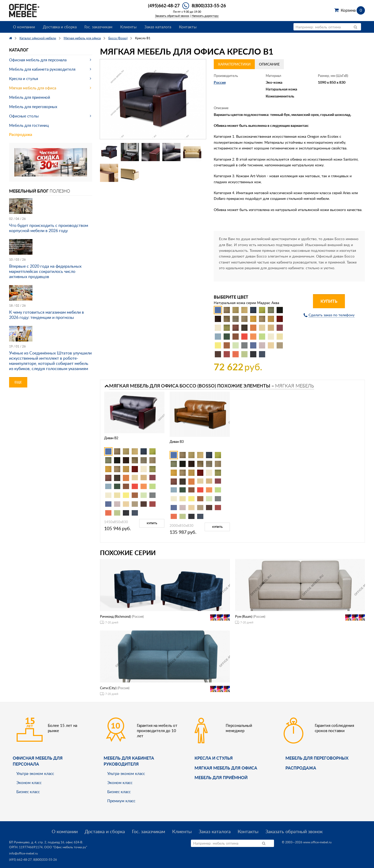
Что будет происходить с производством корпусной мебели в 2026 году (49, 228)
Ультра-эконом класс (35, 773)
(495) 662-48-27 (20, 860)
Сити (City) (108, 688)
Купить (329, 301)
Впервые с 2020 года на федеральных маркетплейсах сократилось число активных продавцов (45, 271)
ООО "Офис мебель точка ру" (66, 847)
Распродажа (21, 134)
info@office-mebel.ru (24, 853)
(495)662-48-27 (164, 5)
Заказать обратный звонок (172, 16)
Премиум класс (121, 801)
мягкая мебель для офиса (226, 768)
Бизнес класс (28, 792)
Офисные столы (24, 116)
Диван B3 (177, 442)
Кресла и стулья (24, 78)
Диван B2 (111, 438)
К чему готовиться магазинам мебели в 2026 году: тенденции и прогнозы (46, 315)
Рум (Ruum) (244, 616)
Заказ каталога (158, 27)
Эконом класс (29, 782)
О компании (24, 27)
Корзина (353, 10)
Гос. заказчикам (98, 27)
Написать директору (205, 16)
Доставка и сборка (60, 27)
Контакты (188, 27)
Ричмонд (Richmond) (115, 616)
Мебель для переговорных (33, 107)
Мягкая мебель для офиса (33, 88)
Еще (18, 382)
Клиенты (128, 27)
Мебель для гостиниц (29, 125)
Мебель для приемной (30, 97)
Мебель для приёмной (221, 777)
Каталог (19, 50)
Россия (220, 82)
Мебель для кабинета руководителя (42, 69)
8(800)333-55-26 (209, 5)
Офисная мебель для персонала (38, 60)
